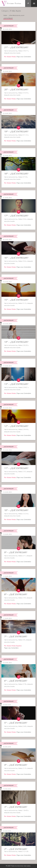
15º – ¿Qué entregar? (16, 300)
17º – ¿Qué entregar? (16, 216)
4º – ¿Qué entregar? (16, 765)
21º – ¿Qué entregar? (16, 47)
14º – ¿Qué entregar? (16, 342)
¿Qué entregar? (8, 18)
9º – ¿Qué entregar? (16, 552)
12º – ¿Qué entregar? (16, 426)
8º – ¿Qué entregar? (16, 594)
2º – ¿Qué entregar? (16, 849)
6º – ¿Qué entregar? (16, 681)
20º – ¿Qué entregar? (16, 90)
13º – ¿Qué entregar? (16, 384)
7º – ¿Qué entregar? (16, 637)
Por (10, 57)
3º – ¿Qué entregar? (16, 807)
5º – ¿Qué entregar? (16, 723)
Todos (5, 16)
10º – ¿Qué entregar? (16, 510)
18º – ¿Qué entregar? (16, 174)
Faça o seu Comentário (24, 57)
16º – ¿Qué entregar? (16, 258)
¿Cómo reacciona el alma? (16, 16)
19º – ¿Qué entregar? (16, 132)
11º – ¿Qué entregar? (16, 468)
